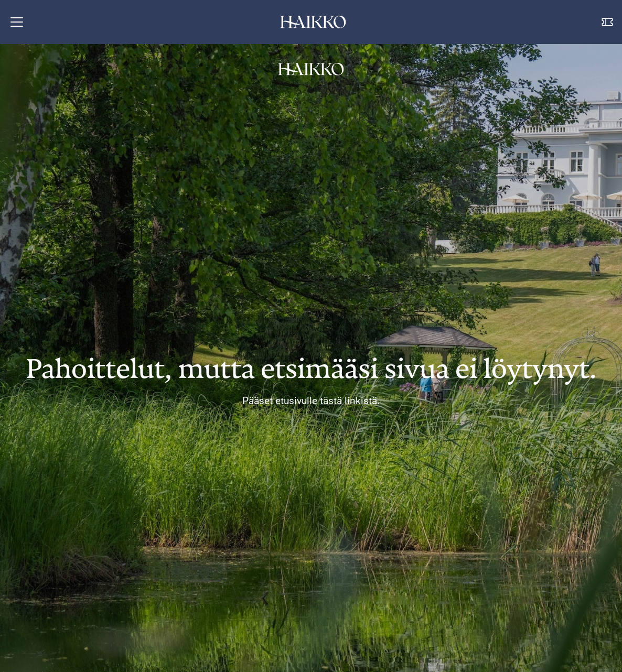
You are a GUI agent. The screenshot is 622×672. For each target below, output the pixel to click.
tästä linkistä (348, 401)
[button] (17, 22)
